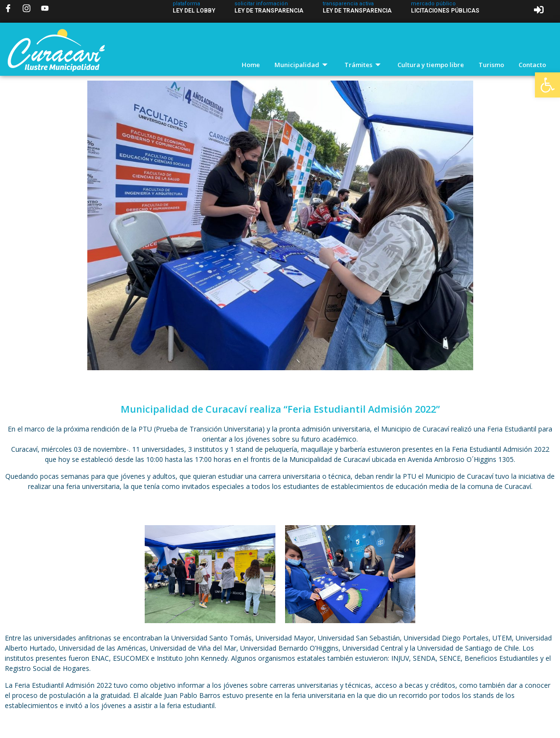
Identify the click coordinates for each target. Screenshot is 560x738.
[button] (547, 85)
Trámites (364, 65)
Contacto (532, 65)
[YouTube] (45, 8)
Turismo (491, 65)
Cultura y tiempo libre (431, 65)
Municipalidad (302, 65)
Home (251, 65)
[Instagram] (27, 8)
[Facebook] (8, 8)
